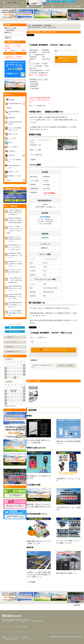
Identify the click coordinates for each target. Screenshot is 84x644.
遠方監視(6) (12, 151)
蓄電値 (23, 50)
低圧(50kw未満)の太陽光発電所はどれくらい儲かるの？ (15, 288)
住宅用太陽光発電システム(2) (15, 167)
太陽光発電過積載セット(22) (15, 113)
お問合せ (25, 627)
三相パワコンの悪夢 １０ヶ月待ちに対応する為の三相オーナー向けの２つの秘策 (14, 230)
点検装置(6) (12, 118)
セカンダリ (18, 44)
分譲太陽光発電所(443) (15, 104)
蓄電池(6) (12, 100)
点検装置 (7, 46)
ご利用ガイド (10, 337)
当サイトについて (14, 637)
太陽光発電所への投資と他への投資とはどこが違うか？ (15, 255)
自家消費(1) (9, 108)
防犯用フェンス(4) (13, 172)
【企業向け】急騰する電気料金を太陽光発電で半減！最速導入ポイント (15, 212)
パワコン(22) (12, 138)
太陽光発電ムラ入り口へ (13, 351)
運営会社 (4, 637)
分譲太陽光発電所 (37, 25)
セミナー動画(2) (13, 147)
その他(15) (8, 180)
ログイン (10, 627)
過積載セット (14, 50)
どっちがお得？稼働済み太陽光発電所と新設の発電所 (15, 313)
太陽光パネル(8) (13, 134)
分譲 (6, 50)
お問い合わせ (10, 347)
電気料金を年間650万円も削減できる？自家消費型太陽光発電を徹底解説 (15, 220)
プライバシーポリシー (13, 342)
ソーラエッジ (8, 44)
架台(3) (10, 143)
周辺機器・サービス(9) (15, 176)
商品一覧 (18, 627)
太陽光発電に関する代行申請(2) (15, 123)
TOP (29, 25)
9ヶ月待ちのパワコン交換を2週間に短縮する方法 (15, 272)
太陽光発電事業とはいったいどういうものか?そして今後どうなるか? (15, 247)
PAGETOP (77, 605)
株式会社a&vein (12, 616)
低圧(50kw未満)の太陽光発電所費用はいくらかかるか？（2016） (15, 297)
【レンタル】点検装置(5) (15, 161)
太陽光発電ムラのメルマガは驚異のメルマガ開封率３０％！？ (15, 264)
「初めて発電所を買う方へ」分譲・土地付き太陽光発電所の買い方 (15, 280)
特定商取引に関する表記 (11, 639)
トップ (4, 627)
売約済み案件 (48, 25)
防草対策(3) (12, 155)
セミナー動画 (17, 46)
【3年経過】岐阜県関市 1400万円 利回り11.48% (33, 400)
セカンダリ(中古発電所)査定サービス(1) (15, 129)
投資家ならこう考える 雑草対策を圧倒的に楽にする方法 (15, 239)
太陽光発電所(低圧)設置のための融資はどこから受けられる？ (15, 305)
